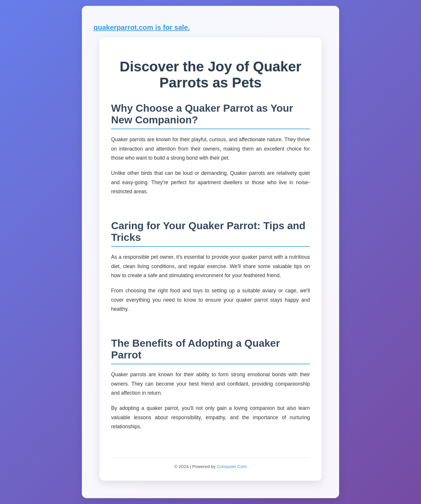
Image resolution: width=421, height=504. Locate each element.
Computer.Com (232, 466)
